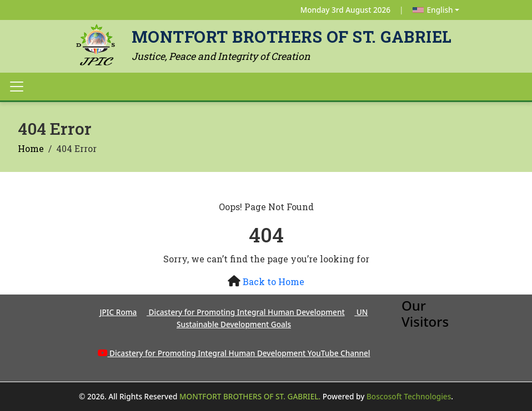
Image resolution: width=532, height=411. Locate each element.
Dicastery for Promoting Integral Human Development (246, 312)
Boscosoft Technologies (409, 396)
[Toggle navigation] (17, 87)
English (433, 10)
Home (31, 148)
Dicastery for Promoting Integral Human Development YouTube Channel (240, 353)
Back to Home (273, 281)
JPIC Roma (119, 312)
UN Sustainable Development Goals (272, 318)
